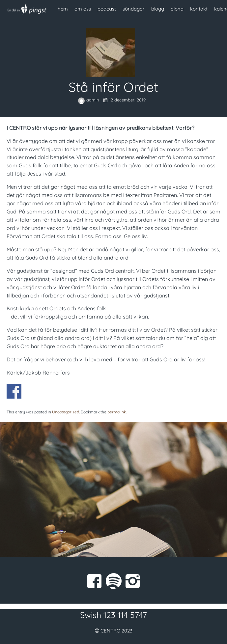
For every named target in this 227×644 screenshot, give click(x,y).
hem (63, 9)
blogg (158, 9)
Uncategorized (66, 412)
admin (89, 100)
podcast (107, 9)
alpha (177, 9)
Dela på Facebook (14, 391)
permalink (117, 412)
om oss (83, 9)
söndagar (134, 9)
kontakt (199, 9)
